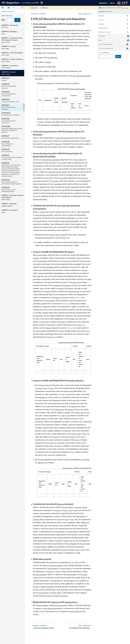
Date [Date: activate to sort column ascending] (75, 365)
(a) (76, 221)
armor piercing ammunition (68, 30)
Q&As (101, 24)
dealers (73, 254)
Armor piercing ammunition (47, 24)
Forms (101, 20)
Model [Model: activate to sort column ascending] (49, 365)
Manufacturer (48, 100)
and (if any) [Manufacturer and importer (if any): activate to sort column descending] (41, 365)
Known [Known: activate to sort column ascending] (88, 106)
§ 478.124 (39, 14)
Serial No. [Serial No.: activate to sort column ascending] (56, 365)
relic (87, 400)
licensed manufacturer (63, 614)
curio (81, 400)
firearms (36, 261)
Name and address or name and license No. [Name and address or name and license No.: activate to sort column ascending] (82, 365)
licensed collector (43, 224)
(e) (54, 522)
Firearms (38, 254)
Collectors (71, 474)
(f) (59, 522)
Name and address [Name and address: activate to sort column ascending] (74, 106)
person (41, 288)
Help (100, 40)
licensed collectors (79, 24)
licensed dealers (78, 156)
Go (17, 20)
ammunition (69, 187)
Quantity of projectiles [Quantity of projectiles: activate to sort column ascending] (66, 100)
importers (66, 144)
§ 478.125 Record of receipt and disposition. (58, 19)
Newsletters (103, 28)
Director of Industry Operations (54, 571)
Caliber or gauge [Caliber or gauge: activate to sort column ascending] (57, 100)
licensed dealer (82, 163)
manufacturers (74, 611)
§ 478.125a (84, 14)
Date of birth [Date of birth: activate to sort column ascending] (81, 106)
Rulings (102, 16)
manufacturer (53, 58)
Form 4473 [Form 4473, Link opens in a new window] (52, 303)
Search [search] (118, 56)
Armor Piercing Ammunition (79, 89)
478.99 (63, 166)
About (112, 3)
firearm (48, 276)
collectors (41, 468)
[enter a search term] (107, 56)
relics (63, 394)
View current (124, 8)
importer (36, 291)
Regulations (103, 3)
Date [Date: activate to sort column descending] (40, 100)
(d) (61, 125)
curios (55, 394)
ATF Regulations (10, 3)
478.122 (54, 144)
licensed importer (44, 614)
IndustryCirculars (105, 32)
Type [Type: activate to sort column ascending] (62, 365)
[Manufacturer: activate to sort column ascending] (48, 100)
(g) (82, 276)
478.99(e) (64, 184)
